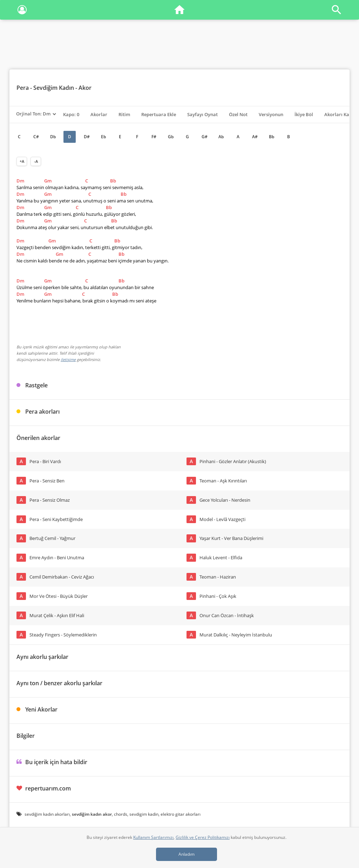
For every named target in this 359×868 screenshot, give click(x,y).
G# (205, 137)
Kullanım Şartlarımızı (153, 837)
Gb (171, 137)
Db (53, 137)
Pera (23, 88)
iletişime (68, 359)
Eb (103, 137)
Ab (221, 137)
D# (87, 137)
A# (255, 137)
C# (36, 137)
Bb (272, 137)
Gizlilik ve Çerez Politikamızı (203, 837)
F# (154, 137)
